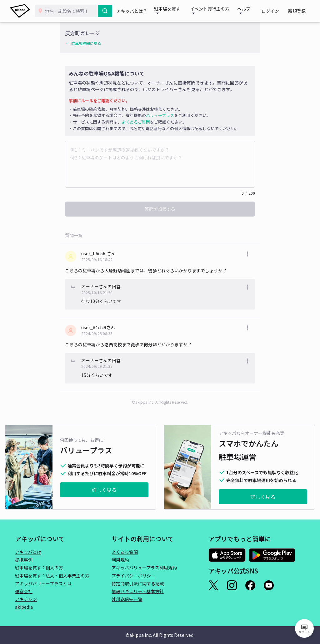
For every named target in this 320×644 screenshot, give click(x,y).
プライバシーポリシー (133, 576)
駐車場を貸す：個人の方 (39, 568)
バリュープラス (160, 115)
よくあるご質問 (136, 122)
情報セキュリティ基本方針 (138, 591)
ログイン (276, 11)
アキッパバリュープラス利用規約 (144, 568)
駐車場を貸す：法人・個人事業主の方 (52, 576)
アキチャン (26, 599)
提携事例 (24, 560)
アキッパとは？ (136, 11)
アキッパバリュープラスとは (43, 583)
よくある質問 (125, 552)
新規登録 (299, 11)
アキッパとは (28, 552)
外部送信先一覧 (127, 599)
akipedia (24, 607)
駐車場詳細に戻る (86, 43)
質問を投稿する (160, 209)
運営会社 (24, 591)
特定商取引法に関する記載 (138, 583)
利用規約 (120, 560)
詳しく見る (104, 490)
